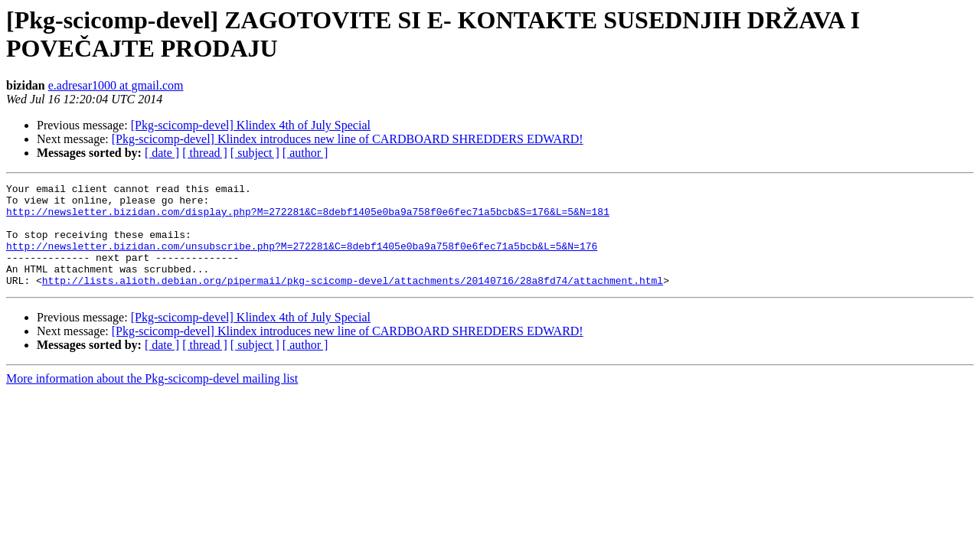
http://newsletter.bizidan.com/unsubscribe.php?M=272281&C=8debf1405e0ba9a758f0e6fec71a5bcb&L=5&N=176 (302, 259)
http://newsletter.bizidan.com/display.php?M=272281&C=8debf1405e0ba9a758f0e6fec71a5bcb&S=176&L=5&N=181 (308, 218)
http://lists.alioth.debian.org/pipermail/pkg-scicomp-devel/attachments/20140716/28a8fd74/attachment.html (353, 301)
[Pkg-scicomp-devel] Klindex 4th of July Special (251, 125)
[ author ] (305, 153)
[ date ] (162, 153)
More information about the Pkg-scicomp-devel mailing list (152, 399)
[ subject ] (255, 153)
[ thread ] (205, 153)
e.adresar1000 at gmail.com (116, 85)
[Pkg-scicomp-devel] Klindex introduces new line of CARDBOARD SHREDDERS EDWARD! (348, 139)
